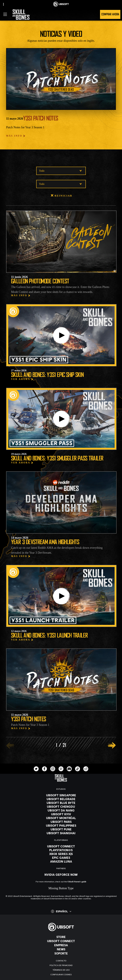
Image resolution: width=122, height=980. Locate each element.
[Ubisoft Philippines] (61, 825)
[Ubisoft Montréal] (61, 818)
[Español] (61, 911)
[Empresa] (61, 945)
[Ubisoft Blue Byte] (61, 803)
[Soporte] (61, 953)
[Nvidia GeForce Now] (61, 875)
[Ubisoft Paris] (61, 822)
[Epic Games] (61, 858)
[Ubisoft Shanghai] (61, 833)
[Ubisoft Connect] (61, 941)
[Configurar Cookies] (61, 975)
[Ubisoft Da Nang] (61, 810)
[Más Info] (16, 136)
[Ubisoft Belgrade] (61, 799)
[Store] (61, 937)
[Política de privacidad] (61, 965)
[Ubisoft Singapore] (61, 795)
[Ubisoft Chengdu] (61, 807)
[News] (61, 949)
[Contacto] (61, 961)
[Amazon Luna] (61, 861)
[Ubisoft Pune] (61, 829)
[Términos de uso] (61, 970)
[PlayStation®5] (61, 850)
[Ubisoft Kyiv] (61, 814)
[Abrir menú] (5, 14)
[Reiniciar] (61, 196)
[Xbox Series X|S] (61, 854)
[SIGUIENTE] (112, 745)
